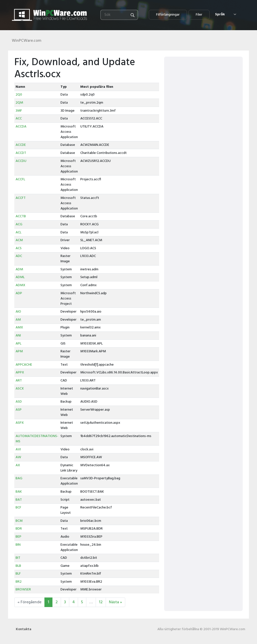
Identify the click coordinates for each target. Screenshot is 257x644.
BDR (19, 529)
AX (18, 465)
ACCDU (21, 161)
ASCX (20, 389)
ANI (18, 336)
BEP (18, 537)
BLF (18, 574)
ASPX (20, 423)
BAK (19, 492)
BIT (18, 558)
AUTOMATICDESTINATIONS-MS (37, 439)
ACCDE (21, 145)
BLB (18, 566)
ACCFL (20, 179)
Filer (199, 15)
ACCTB (21, 216)
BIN (18, 545)
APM (19, 351)
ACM (19, 240)
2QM (19, 103)
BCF (18, 508)
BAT (19, 500)
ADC (19, 256)
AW (18, 457)
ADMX (20, 285)
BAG (19, 478)
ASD (19, 402)
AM (18, 320)
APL (18, 344)
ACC (19, 119)
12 (101, 602)
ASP (19, 410)
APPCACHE (24, 365)
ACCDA (21, 127)
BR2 (19, 582)
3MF (19, 111)
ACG (19, 224)
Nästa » (115, 602)
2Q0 (19, 95)
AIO (18, 312)
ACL (18, 232)
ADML (20, 277)
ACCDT (21, 153)
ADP (19, 293)
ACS (19, 248)
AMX (19, 328)
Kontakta (24, 629)
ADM (19, 269)
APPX (20, 373)
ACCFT (21, 198)
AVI (18, 449)
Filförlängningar (168, 15)
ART (19, 381)
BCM (19, 521)
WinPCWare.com (27, 41)
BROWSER (23, 590)
